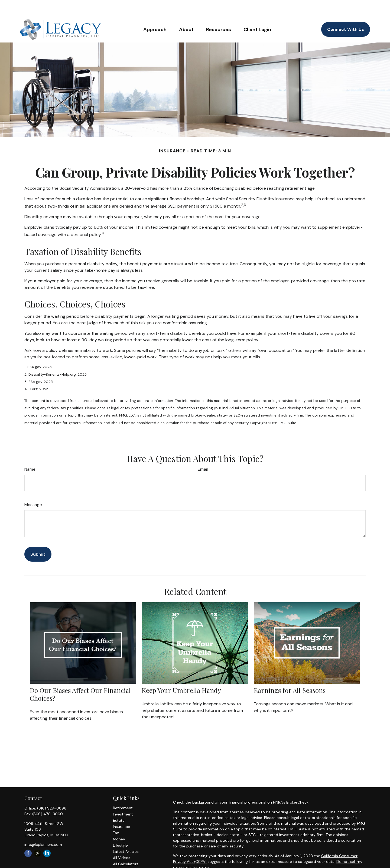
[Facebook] (28, 837)
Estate (119, 804)
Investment (123, 798)
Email (203, 453)
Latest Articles (126, 835)
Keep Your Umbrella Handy (181, 674)
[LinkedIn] (47, 837)
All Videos (122, 841)
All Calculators (126, 848)
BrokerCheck (297, 786)
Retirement (123, 792)
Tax (116, 817)
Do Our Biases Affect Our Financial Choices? (80, 678)
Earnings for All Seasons (290, 674)
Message (33, 488)
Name (30, 453)
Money (119, 823)
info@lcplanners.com (43, 828)
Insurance (121, 810)
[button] (155, 13)
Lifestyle (120, 829)
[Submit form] (38, 538)
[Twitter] (38, 837)
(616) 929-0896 (52, 792)
